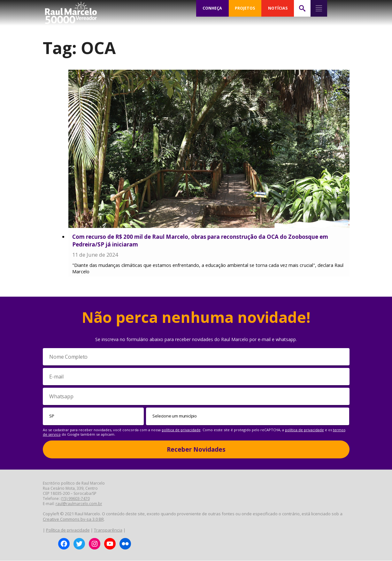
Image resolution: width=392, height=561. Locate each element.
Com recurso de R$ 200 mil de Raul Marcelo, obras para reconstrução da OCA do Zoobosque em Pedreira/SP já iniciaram (200, 241)
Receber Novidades (196, 449)
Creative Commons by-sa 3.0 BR (73, 519)
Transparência (108, 530)
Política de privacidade (68, 530)
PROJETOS (245, 8)
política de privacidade (181, 430)
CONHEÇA (212, 8)
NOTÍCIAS (278, 8)
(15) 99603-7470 (75, 499)
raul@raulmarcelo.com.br (79, 504)
